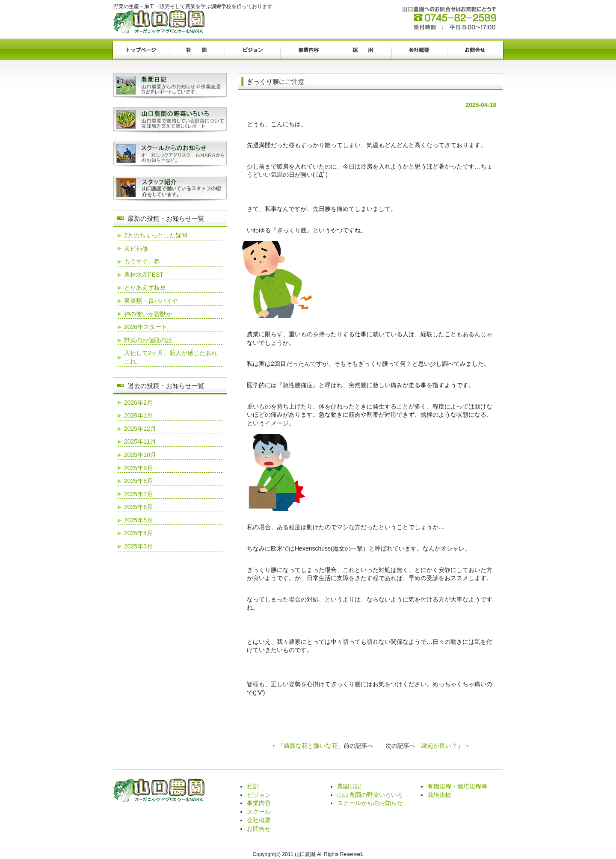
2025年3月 (138, 546)
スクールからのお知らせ (370, 803)
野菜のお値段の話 (148, 340)
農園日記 (349, 786)
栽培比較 (439, 795)
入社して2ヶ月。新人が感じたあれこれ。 (171, 357)
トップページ (141, 50)
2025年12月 (140, 429)
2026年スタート (146, 327)
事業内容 (308, 50)
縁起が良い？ (439, 746)
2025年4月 (138, 533)
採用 (364, 50)
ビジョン (252, 50)
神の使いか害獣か (148, 314)
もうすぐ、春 (142, 261)
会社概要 (419, 50)
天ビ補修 (136, 249)
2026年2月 (138, 403)
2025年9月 (138, 468)
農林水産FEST (144, 275)
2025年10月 (140, 455)
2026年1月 (138, 415)
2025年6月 (138, 507)
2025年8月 (138, 481)
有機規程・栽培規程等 (457, 786)
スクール (259, 812)
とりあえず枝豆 (145, 287)
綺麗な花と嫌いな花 (311, 746)
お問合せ (475, 50)
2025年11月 (140, 441)
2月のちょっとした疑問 (156, 235)
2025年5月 (138, 520)
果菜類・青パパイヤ (151, 301)
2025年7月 (138, 494)
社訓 (197, 50)
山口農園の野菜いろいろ (370, 795)
